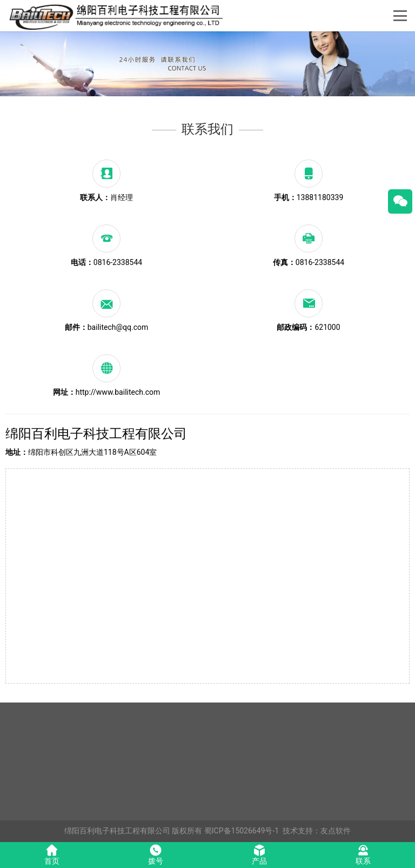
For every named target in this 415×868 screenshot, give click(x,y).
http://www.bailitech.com (118, 392)
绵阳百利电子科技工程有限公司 (117, 831)
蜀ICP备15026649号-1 (242, 831)
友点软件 (336, 831)
